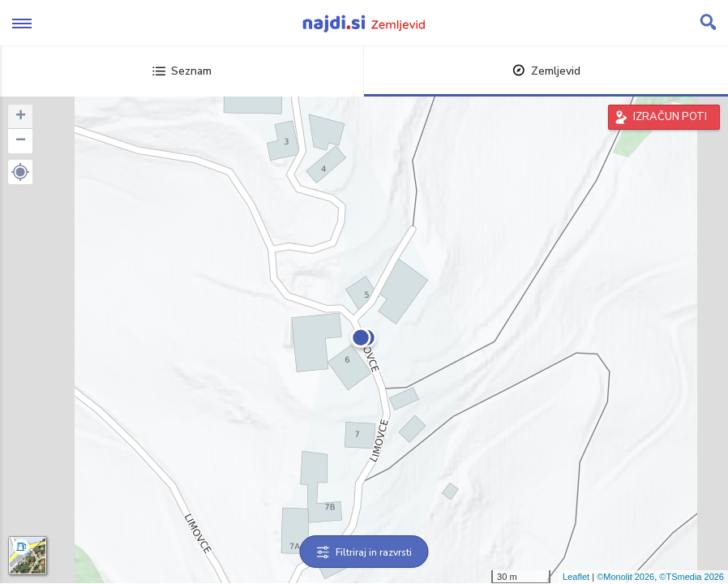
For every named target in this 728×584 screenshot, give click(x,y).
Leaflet (576, 577)
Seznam (182, 71)
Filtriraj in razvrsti (364, 552)
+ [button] (21, 117)
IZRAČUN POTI (670, 117)
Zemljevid (546, 71)
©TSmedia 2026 (692, 577)
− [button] (21, 141)
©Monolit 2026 (625, 577)
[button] (20, 172)
